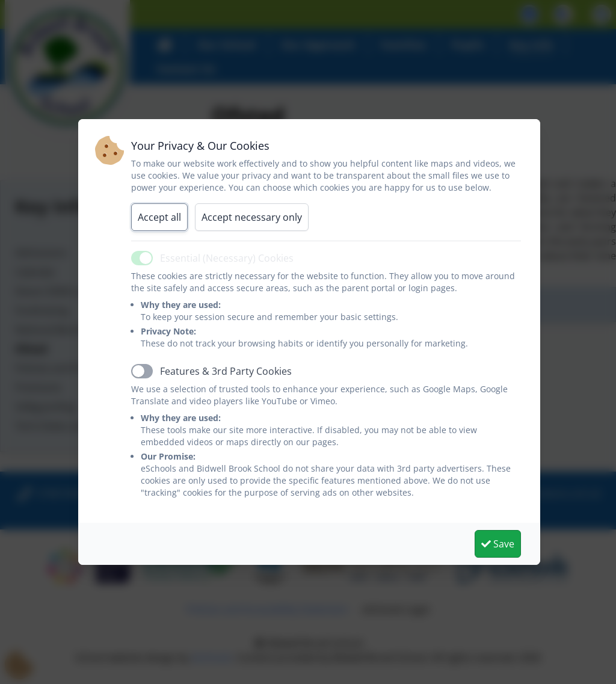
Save (498, 544)
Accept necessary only (252, 217)
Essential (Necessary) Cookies (227, 258)
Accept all (159, 217)
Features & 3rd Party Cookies (226, 371)
